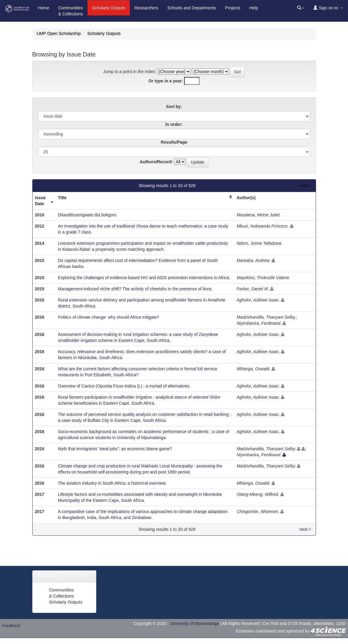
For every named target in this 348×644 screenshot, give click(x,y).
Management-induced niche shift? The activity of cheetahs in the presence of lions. (135, 289)
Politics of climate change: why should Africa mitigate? (109, 317)
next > (305, 186)
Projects (233, 8)
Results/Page (174, 142)
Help (254, 8)
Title (62, 198)
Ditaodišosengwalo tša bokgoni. (88, 215)
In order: (174, 124)
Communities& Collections (71, 11)
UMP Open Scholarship (59, 33)
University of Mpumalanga (194, 623)
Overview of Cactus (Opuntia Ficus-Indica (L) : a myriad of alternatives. (124, 386)
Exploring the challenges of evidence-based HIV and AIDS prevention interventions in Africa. (144, 278)
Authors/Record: (156, 162)
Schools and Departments (192, 8)
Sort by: (174, 107)
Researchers (146, 8)
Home (44, 8)
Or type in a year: (166, 81)
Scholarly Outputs (109, 8)
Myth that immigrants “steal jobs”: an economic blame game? (115, 449)
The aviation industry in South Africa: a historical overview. (112, 483)
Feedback (11, 626)
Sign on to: (328, 8)
